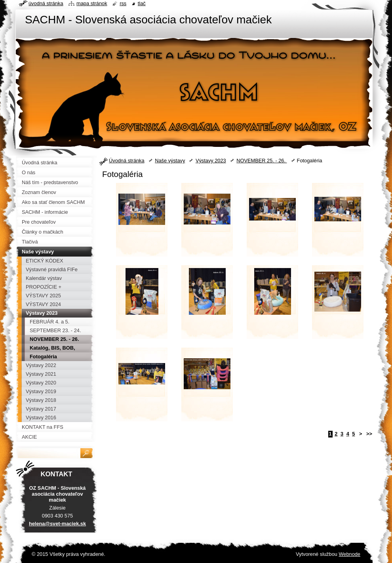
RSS (123, 3)
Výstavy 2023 (211, 161)
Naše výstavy (170, 161)
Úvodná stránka (127, 161)
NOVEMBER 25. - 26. (262, 161)
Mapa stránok (92, 3)
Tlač (142, 3)
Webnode (349, 554)
